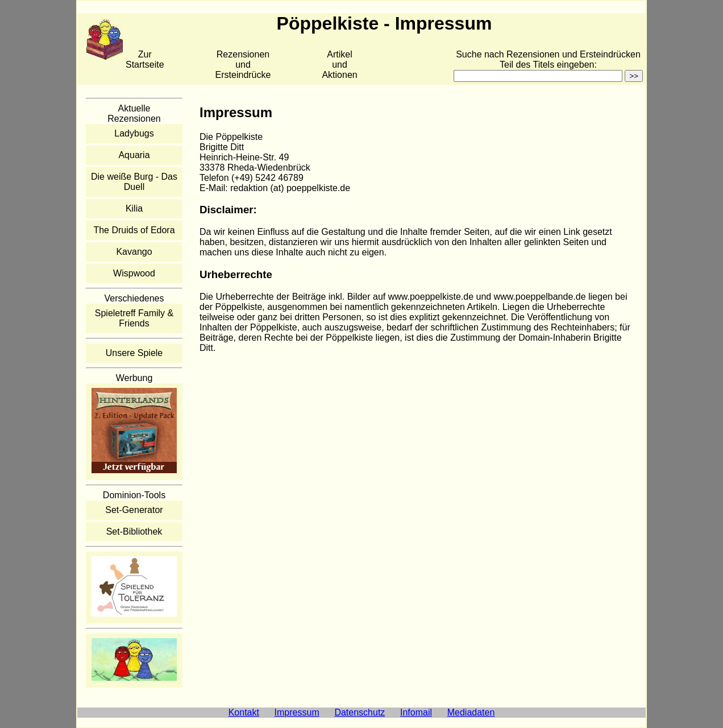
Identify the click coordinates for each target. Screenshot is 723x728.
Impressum (297, 712)
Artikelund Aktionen (339, 65)
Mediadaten (471, 712)
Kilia (134, 208)
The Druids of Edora (134, 230)
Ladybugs (134, 133)
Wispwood (134, 273)
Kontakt (244, 712)
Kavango (134, 252)
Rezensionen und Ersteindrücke (243, 65)
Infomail (416, 712)
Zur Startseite (145, 59)
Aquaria (134, 155)
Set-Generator (134, 510)
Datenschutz (360, 712)
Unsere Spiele (134, 353)
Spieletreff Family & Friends (134, 318)
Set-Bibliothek (134, 531)
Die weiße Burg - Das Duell (134, 182)
